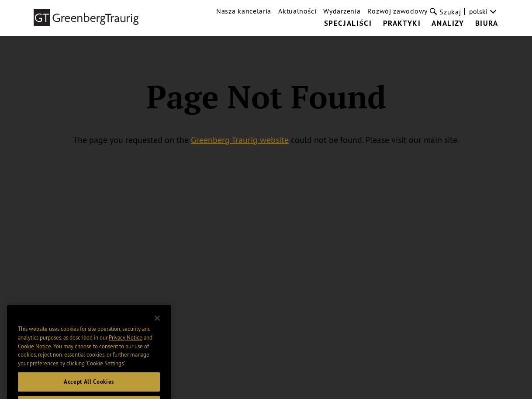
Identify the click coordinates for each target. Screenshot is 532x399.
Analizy (448, 24)
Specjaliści (348, 24)
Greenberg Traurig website (240, 139)
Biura (487, 24)
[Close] (157, 326)
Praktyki (402, 24)
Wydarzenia (342, 11)
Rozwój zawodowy (397, 11)
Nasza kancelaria (244, 11)
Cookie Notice (35, 354)
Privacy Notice (126, 345)
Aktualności (297, 11)
